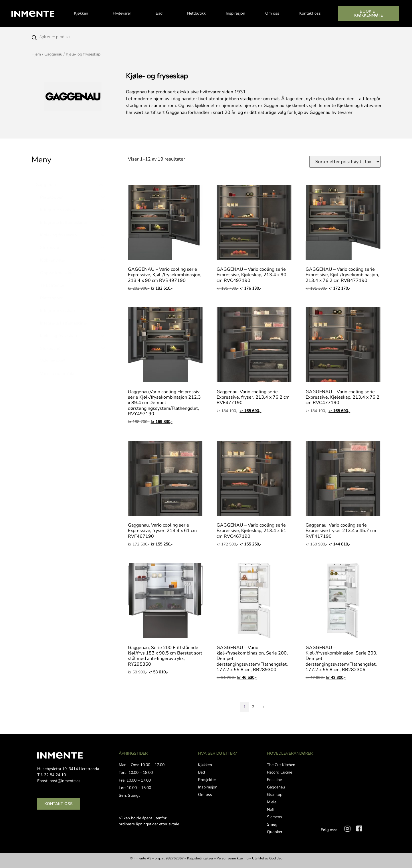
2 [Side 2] (253, 707)
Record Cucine (280, 772)
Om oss (272, 13)
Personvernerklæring (233, 858)
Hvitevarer (124, 13)
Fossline (274, 780)
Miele (272, 802)
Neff (271, 809)
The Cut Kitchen (281, 765)
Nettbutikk (196, 13)
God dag (276, 858)
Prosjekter (207, 780)
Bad (161, 13)
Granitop (275, 795)
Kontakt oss (310, 13)
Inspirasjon (235, 13)
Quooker (275, 832)
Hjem (36, 54)
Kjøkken (83, 13)
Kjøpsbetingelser (200, 858)
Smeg (272, 824)
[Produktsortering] (345, 162)
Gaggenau (53, 54)
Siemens (275, 817)
